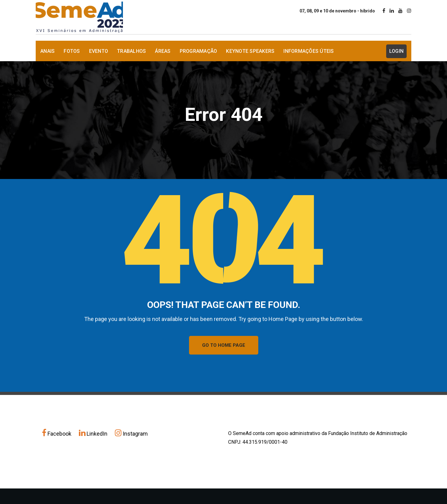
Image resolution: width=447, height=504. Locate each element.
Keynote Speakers (250, 51)
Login (396, 51)
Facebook (57, 434)
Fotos (72, 51)
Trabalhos (131, 51)
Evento (99, 51)
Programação (199, 51)
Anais (47, 51)
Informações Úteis (309, 51)
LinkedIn (94, 434)
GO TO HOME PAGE (224, 345)
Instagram (131, 434)
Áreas (163, 51)
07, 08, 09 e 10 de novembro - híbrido (337, 11)
